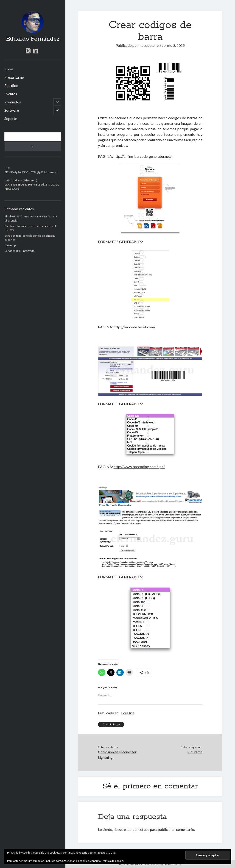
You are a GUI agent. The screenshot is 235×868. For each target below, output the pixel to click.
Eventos (11, 94)
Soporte (11, 118)
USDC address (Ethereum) (21, 180)
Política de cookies (113, 861)
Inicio (9, 69)
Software (12, 110)
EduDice (128, 713)
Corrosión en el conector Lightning (117, 755)
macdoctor (147, 45)
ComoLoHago (111, 724)
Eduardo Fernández (33, 39)
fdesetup (10, 245)
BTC (7, 168)
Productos (13, 102)
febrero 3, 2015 (172, 45)
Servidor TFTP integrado (20, 251)
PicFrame (195, 752)
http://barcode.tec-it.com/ (134, 327)
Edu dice (11, 85)
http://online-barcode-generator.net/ (143, 156)
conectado (141, 829)
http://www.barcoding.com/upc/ (139, 467)
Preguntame (14, 77)
